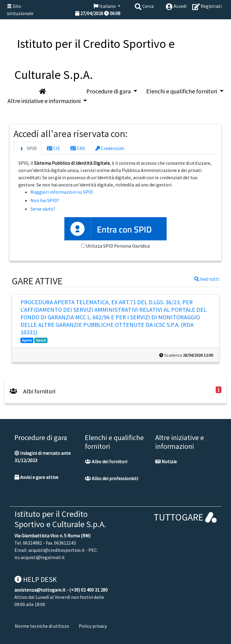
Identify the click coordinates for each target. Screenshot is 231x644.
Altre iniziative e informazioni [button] (45, 101)
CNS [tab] (78, 148)
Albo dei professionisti (111, 478)
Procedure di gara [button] (109, 91)
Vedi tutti (207, 279)
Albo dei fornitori (106, 461)
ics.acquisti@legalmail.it (40, 557)
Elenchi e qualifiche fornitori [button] (182, 91)
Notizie (166, 461)
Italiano (105, 6)
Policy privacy (93, 626)
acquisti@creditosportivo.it (57, 550)
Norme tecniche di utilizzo (42, 626)
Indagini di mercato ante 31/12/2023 (43, 457)
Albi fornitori (32, 391)
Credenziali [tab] (110, 148)
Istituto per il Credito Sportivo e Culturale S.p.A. (60, 519)
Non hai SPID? (45, 200)
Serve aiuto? (43, 209)
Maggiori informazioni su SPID (62, 192)
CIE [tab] (54, 148)
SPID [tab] (28, 148)
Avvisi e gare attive (36, 477)
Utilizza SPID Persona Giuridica (118, 246)
